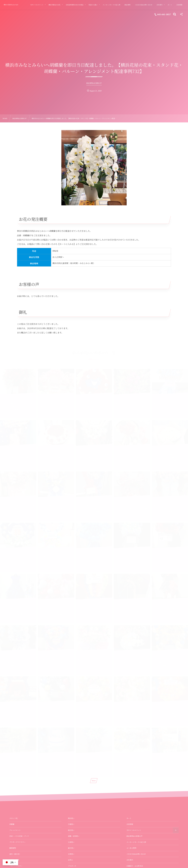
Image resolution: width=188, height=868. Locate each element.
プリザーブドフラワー (17, 842)
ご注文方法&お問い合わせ (136, 854)
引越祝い (71, 824)
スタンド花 (14, 818)
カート (129, 818)
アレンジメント (15, 830)
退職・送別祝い (74, 836)
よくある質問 (131, 848)
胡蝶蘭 (12, 824)
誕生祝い (71, 848)
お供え (70, 860)
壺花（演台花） (15, 854)
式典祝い (71, 854)
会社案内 (130, 860)
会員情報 (130, 824)
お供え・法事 (14, 860)
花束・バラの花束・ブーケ (19, 836)
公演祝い (71, 842)
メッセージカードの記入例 (136, 842)
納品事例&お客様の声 (134, 836)
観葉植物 (13, 848)
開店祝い (71, 818)
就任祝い (71, 830)
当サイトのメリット (134, 830)
